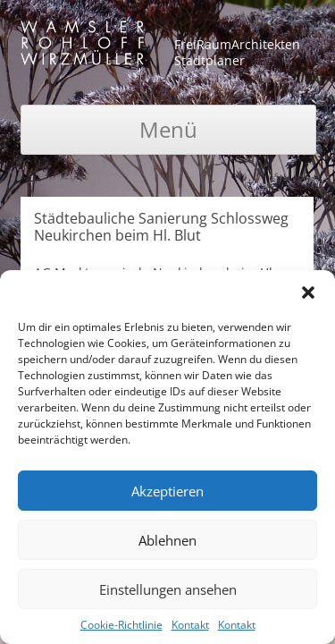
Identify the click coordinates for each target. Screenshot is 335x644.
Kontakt (190, 625)
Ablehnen (167, 540)
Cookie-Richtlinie (121, 625)
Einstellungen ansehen (168, 589)
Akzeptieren (167, 491)
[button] (308, 292)
